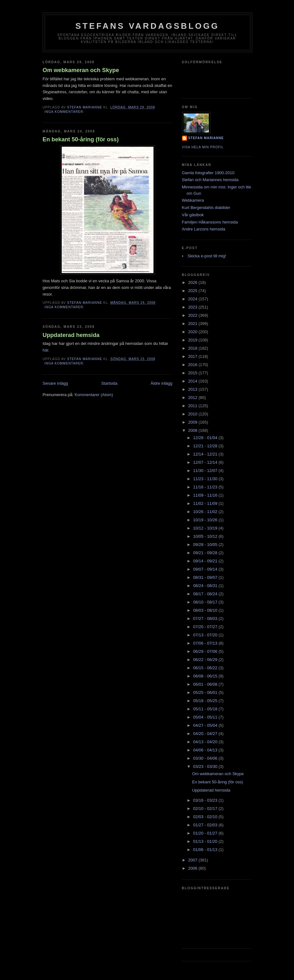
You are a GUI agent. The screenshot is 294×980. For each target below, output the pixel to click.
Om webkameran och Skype (81, 70)
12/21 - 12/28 (206, 446)
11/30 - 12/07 (206, 471)
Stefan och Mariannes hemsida (210, 180)
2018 (194, 348)
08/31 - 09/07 (206, 577)
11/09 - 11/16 (206, 495)
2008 (194, 430)
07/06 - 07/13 (206, 643)
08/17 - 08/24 (206, 594)
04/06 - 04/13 (206, 750)
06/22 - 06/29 (206, 660)
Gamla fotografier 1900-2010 (208, 173)
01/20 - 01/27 (206, 833)
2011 (194, 406)
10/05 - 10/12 (206, 536)
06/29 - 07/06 (206, 651)
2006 (194, 868)
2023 (194, 307)
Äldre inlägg (162, 383)
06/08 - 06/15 (206, 676)
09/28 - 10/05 (206, 545)
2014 (194, 381)
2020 (194, 332)
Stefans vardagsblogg (147, 26)
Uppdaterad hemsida (71, 335)
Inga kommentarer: (65, 112)
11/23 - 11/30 (206, 479)
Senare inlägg (55, 383)
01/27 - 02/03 (206, 825)
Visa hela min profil (203, 147)
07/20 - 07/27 (206, 627)
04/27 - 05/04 (206, 725)
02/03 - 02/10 (206, 817)
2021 (194, 324)
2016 (194, 365)
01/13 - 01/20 (206, 841)
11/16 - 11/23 (206, 487)
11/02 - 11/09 (206, 503)
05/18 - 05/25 (206, 701)
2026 (194, 282)
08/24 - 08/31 (206, 586)
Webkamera (193, 200)
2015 (194, 373)
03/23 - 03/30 (206, 766)
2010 (194, 414)
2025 (194, 291)
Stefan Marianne (206, 138)
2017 (194, 356)
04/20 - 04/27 (206, 734)
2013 (194, 389)
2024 (194, 299)
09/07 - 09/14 (206, 569)
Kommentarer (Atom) (94, 395)
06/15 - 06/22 (206, 668)
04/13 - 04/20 (206, 742)
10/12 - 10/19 (206, 528)
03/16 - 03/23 (206, 800)
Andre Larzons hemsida (204, 229)
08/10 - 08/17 (206, 602)
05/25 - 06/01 (206, 692)
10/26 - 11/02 (206, 512)
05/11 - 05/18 (206, 709)
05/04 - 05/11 (206, 717)
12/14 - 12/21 (206, 454)
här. (46, 350)
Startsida (109, 383)
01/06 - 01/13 (206, 850)
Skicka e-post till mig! (207, 256)
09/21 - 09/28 (206, 553)
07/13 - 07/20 (206, 635)
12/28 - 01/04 (206, 438)
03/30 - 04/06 (206, 758)
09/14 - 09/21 (206, 561)
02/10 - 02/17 (206, 808)
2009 (194, 422)
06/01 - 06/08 (206, 684)
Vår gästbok (193, 215)
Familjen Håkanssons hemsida (210, 222)
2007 (194, 860)
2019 (194, 340)
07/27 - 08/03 (206, 619)
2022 (194, 315)
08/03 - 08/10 (206, 610)
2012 (194, 398)
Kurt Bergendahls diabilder (206, 208)
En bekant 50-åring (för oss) (81, 139)
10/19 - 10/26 (206, 520)
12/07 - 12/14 (206, 462)
